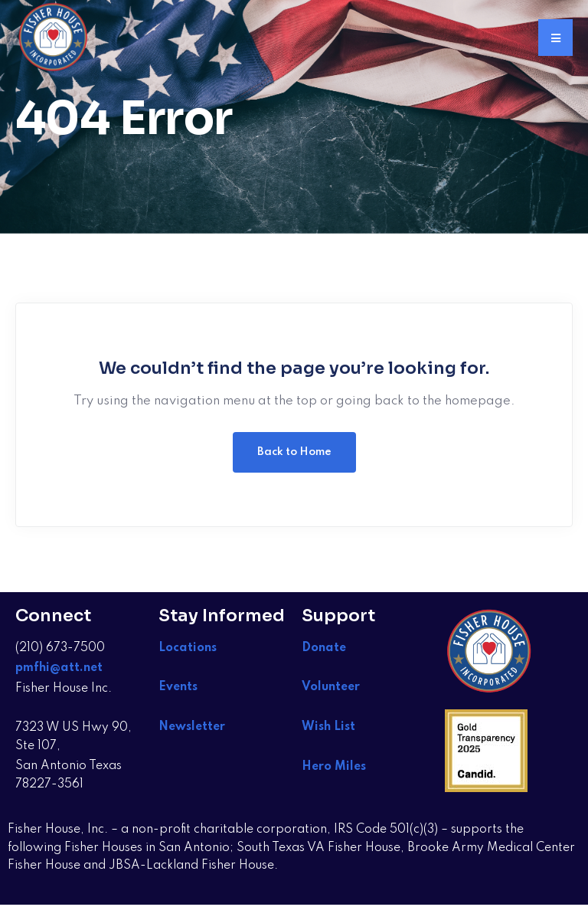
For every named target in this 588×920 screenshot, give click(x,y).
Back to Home (294, 452)
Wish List (330, 727)
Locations (188, 648)
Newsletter (192, 727)
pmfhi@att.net (59, 668)
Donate (324, 648)
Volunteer (331, 687)
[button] (555, 38)
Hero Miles (334, 767)
